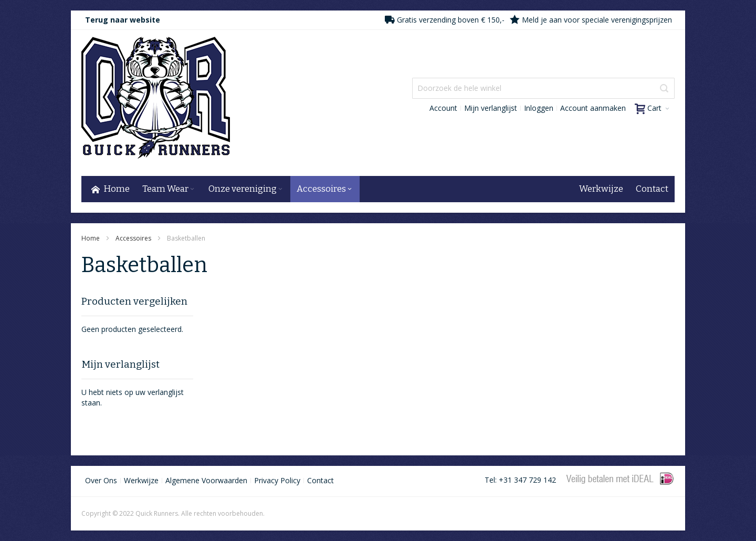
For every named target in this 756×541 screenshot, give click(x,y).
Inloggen (539, 108)
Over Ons (101, 480)
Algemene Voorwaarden (206, 480)
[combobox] (543, 88)
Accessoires (134, 238)
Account (443, 108)
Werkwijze (141, 480)
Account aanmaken (593, 108)
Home (91, 238)
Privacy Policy (277, 480)
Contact (321, 480)
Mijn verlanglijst (491, 108)
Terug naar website (123, 20)
